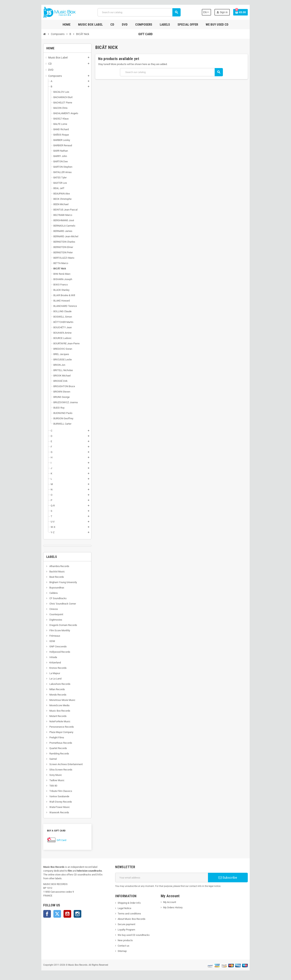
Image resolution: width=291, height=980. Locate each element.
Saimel (42, 759)
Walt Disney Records (50, 802)
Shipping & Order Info (126, 903)
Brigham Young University (52, 582)
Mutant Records (47, 716)
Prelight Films (46, 737)
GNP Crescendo (47, 646)
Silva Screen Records (50, 770)
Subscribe (236, 878)
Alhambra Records (48, 566)
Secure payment (123, 924)
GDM (41, 641)
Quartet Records (47, 748)
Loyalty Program (123, 930)
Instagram (67, 910)
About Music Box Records (128, 919)
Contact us (120, 946)
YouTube (57, 910)
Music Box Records (49, 711)
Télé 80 (42, 786)
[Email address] (163, 878)
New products (122, 940)
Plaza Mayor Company (51, 732)
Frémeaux (44, 636)
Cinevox (43, 609)
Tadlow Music (46, 780)
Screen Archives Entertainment (55, 764)
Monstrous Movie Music (52, 700)
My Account (171, 902)
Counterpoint (45, 614)
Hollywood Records (49, 652)
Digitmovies (45, 620)
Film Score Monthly (49, 630)
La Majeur (44, 673)
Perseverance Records (51, 727)
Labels (41, 557)
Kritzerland (44, 663)
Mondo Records (47, 695)
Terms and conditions (126, 914)
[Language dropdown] (216, 12)
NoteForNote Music (49, 721)
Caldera (43, 593)
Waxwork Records (48, 812)
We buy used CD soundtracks (130, 935)
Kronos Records (47, 668)
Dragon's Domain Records (52, 625)
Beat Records (46, 577)
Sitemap (119, 951)
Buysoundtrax (46, 588)
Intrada (42, 657)
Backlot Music (46, 572)
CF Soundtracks (47, 598)
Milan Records (46, 689)
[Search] (139, 12)
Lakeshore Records (49, 684)
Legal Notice (121, 908)
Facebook (37, 910)
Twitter (47, 910)
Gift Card (51, 840)
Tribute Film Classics (50, 791)
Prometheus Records (50, 743)
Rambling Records (48, 754)
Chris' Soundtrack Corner (52, 604)
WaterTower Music (49, 807)
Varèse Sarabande (48, 796)
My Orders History (174, 907)
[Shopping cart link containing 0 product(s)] (251, 12)
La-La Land (45, 679)
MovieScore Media (49, 705)
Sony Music (45, 775)
